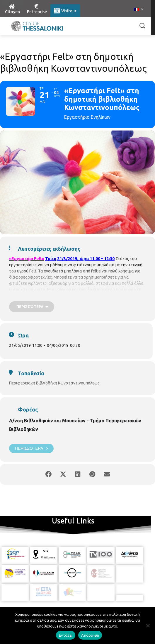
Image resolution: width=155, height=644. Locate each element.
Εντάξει (66, 635)
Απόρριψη (90, 635)
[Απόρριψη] (148, 625)
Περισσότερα (31, 448)
